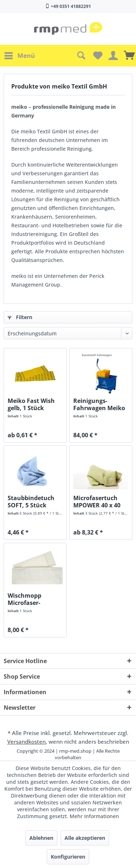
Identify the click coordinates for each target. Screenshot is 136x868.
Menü (20, 55)
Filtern (20, 317)
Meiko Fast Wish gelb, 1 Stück (31, 404)
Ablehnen (41, 838)
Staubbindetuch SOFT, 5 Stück (31, 502)
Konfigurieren (68, 857)
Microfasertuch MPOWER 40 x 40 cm (97, 502)
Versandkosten (26, 742)
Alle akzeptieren (85, 838)
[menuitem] (19, 56)
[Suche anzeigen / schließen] (81, 56)
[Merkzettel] (97, 56)
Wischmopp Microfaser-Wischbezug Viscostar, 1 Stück (33, 599)
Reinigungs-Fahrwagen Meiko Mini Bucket (99, 404)
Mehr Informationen (94, 816)
